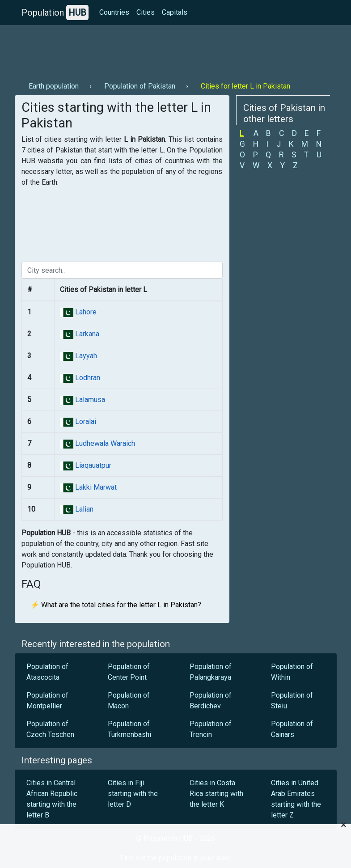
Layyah (85, 356)
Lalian (83, 509)
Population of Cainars (292, 729)
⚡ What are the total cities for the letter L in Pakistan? (116, 605)
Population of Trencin (211, 729)
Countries (114, 12)
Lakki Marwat (95, 487)
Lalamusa (89, 400)
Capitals (175, 12)
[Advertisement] (176, 50)
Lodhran (87, 378)
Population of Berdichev (211, 701)
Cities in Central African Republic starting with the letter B (52, 799)
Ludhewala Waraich (104, 443)
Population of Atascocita (47, 672)
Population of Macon (129, 701)
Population (55, 13)
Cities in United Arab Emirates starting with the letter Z (296, 799)
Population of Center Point (129, 672)
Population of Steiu (292, 701)
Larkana (86, 334)
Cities (146, 12)
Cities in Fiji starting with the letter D (133, 794)
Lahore (85, 312)
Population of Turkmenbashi (129, 729)
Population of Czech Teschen (50, 729)
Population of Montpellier (47, 701)
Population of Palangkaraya (211, 672)
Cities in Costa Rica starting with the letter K (216, 794)
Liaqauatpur (92, 465)
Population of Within (292, 672)
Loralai (85, 421)
